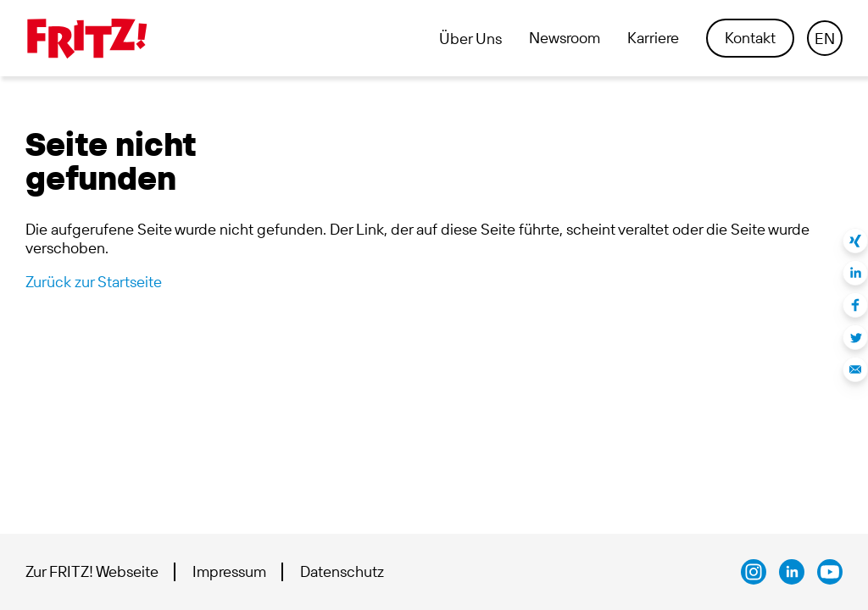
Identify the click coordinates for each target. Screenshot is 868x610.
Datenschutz (342, 572)
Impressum (229, 572)
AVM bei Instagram (754, 572)
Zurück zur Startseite (94, 282)
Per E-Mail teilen (855, 369)
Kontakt (750, 38)
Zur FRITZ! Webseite (92, 572)
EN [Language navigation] (825, 39)
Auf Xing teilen (855, 241)
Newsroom (565, 38)
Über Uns (470, 39)
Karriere (653, 38)
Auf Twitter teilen (855, 337)
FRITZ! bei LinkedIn (792, 572)
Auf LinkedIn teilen (855, 273)
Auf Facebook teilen (855, 305)
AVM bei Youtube (830, 572)
